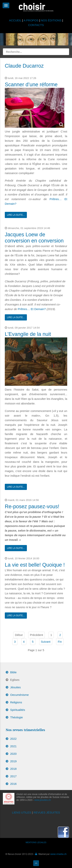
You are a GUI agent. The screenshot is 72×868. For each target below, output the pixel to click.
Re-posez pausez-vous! (32, 507)
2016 (13, 784)
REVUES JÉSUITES (47, 812)
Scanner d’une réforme (31, 85)
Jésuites (15, 687)
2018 (13, 769)
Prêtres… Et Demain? (32, 309)
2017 (13, 776)
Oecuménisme (19, 695)
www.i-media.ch (58, 854)
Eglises (15, 680)
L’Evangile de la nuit (28, 334)
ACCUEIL (16, 20)
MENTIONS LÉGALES (36, 842)
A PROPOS (31, 20)
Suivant (46, 642)
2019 (13, 761)
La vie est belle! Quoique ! (35, 565)
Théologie (17, 717)
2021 (13, 746)
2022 (13, 739)
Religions (16, 702)
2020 (13, 754)
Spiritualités (18, 710)
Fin (60, 642)
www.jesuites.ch (43, 800)
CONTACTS (36, 25)
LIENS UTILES (22, 812)
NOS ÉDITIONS (51, 20)
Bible (13, 672)
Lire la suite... (16, 215)
